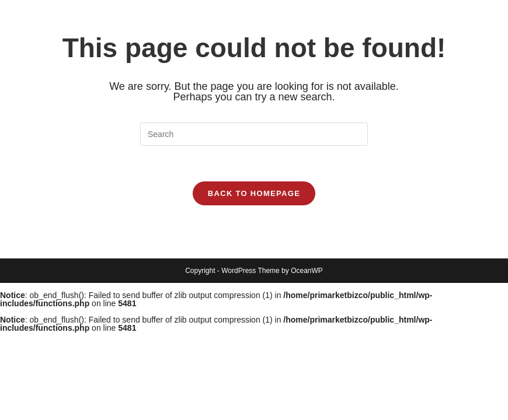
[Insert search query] (254, 134)
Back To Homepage (254, 193)
